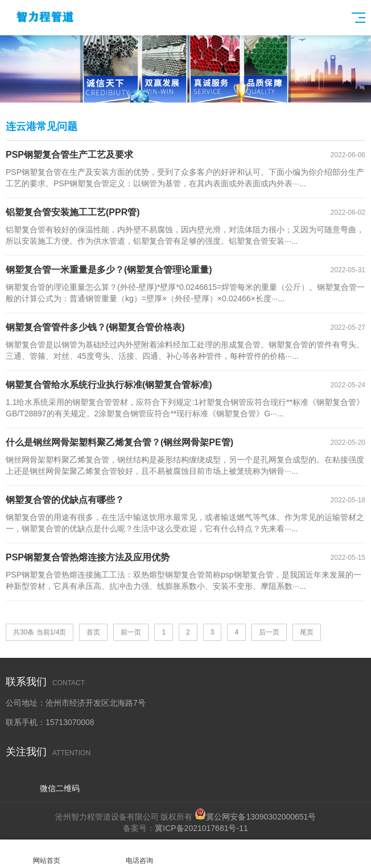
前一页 (131, 632)
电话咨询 (139, 854)
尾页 (307, 632)
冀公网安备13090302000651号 (261, 817)
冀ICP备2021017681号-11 (201, 828)
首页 (93, 632)
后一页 (269, 632)
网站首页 (46, 854)
